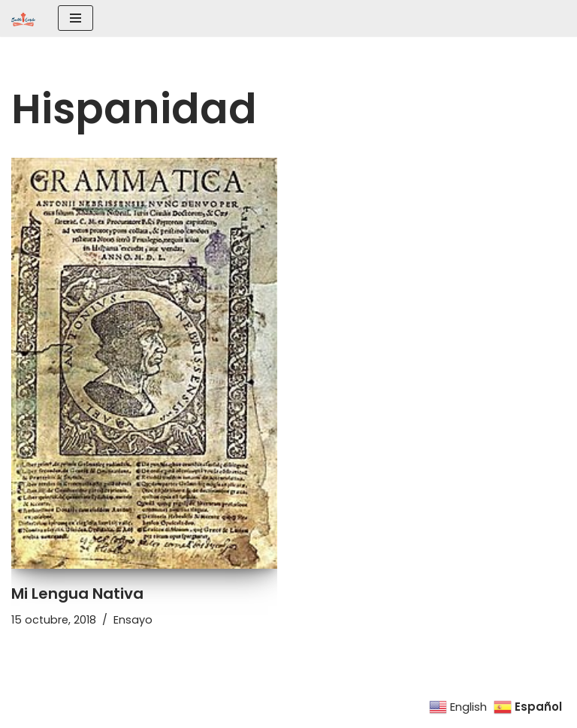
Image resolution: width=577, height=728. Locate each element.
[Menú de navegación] (76, 18)
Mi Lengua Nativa (77, 594)
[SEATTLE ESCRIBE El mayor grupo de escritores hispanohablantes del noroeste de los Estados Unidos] (23, 18)
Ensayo (133, 620)
